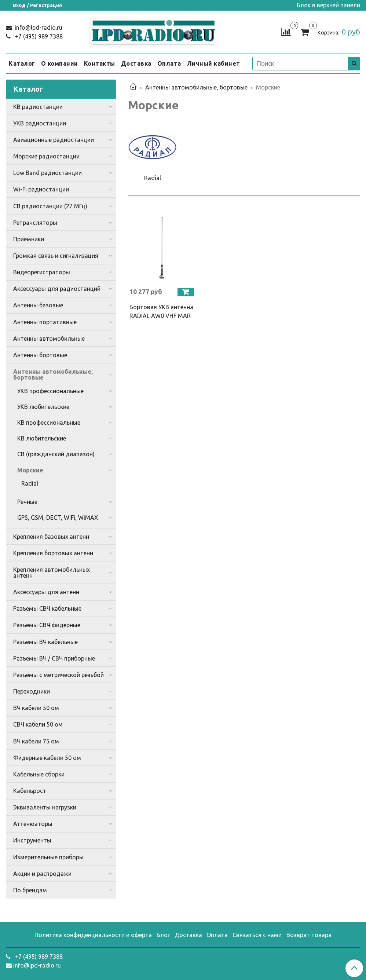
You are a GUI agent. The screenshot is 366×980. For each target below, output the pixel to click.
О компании (60, 63)
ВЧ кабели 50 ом (36, 708)
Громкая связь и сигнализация (56, 256)
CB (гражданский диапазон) (56, 454)
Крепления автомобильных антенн (52, 573)
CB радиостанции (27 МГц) (50, 206)
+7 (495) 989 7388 (38, 36)
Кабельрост (30, 791)
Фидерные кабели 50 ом (47, 758)
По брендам (30, 890)
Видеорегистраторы (42, 272)
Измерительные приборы (48, 857)
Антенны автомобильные (49, 339)
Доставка (136, 63)
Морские (30, 470)
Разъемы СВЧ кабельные (47, 608)
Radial (30, 483)
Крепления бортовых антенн (53, 553)
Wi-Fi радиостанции (41, 189)
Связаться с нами (257, 935)
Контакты (100, 63)
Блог (163, 935)
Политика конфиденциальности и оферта (93, 935)
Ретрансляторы (35, 223)
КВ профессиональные (49, 423)
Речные (27, 502)
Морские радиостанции (46, 156)
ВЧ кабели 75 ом (36, 741)
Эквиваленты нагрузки (45, 807)
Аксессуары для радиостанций (57, 289)
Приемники (29, 239)
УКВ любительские (43, 407)
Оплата (169, 63)
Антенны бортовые (40, 355)
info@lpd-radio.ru (38, 28)
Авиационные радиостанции (54, 140)
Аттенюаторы (33, 824)
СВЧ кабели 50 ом (38, 724)
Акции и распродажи (42, 874)
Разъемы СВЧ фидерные (47, 625)
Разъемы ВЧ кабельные (45, 642)
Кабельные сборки (39, 774)
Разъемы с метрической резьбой (58, 675)
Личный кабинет (214, 63)
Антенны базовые (38, 305)
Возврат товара (309, 935)
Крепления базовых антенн (51, 537)
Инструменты (32, 840)
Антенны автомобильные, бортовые (196, 87)
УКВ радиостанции (40, 123)
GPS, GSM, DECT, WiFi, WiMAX (58, 518)
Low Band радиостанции (47, 173)
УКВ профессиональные (50, 391)
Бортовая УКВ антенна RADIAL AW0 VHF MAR (161, 311)
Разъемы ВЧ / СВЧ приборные (54, 658)
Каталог (22, 63)
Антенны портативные (45, 322)
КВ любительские (42, 438)
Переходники (32, 691)
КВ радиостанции (38, 107)
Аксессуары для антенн (46, 592)
